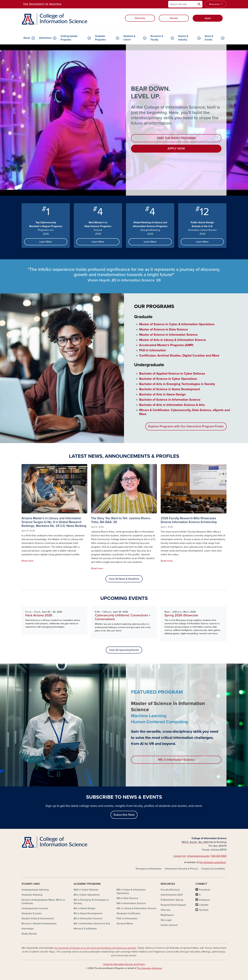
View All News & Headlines (124, 579)
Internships (28, 929)
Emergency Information (149, 869)
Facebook (205, 890)
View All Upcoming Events (124, 650)
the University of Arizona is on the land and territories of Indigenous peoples (95, 948)
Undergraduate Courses (35, 908)
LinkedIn (204, 905)
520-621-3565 (219, 856)
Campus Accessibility (213, 869)
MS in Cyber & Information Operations (131, 891)
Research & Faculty (157, 38)
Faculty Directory (170, 890)
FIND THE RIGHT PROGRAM (176, 138)
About (27, 38)
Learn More (46, 242)
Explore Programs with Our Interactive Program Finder (186, 426)
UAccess (166, 910)
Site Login (166, 920)
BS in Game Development (88, 913)
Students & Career (129, 38)
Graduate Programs (100, 38)
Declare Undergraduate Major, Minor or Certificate (43, 902)
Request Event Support (173, 905)
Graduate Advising (32, 895)
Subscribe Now (124, 815)
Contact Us (179, 856)
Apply (208, 18)
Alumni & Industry (183, 38)
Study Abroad (29, 934)
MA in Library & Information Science (136, 908)
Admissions (45, 38)
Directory (140, 18)
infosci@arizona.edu (198, 856)
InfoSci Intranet (169, 925)
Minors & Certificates (85, 929)
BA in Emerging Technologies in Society (91, 902)
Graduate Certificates (128, 913)
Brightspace (167, 915)
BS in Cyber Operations (87, 895)
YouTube (204, 910)
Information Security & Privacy (181, 869)
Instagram (205, 900)
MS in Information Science (176, 760)
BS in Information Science (88, 918)
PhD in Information (127, 918)
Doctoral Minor (125, 924)
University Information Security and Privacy (124, 964)
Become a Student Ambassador (39, 924)
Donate (174, 18)
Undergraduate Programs (69, 38)
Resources (215, 4)
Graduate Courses (32, 913)
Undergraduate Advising (35, 890)
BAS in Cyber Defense (86, 890)
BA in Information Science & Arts (92, 924)
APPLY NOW (176, 149)
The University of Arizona (149, 968)
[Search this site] (182, 4)
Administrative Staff (172, 895)
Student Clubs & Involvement (38, 918)
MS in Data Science (127, 898)
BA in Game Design (85, 908)
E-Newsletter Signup (172, 900)
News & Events (209, 38)
